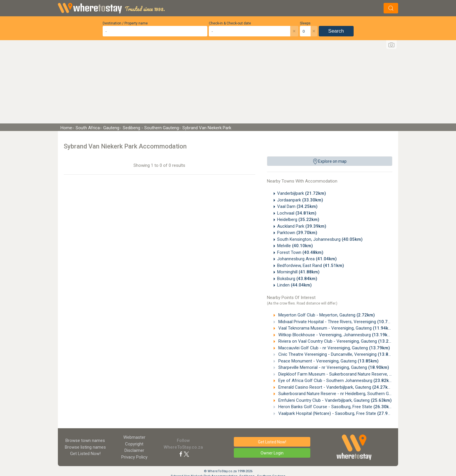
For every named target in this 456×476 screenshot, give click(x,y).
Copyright (134, 444)
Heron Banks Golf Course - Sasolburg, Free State (336, 407)
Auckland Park (302, 226)
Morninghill (298, 272)
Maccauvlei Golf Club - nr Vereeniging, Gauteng (334, 348)
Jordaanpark (300, 200)
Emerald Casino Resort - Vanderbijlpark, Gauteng (335, 387)
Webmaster (134, 437)
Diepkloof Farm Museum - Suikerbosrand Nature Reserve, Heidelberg (354, 374)
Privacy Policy (134, 457)
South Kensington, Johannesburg (320, 239)
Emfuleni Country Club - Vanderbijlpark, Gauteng (334, 400)
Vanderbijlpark (302, 193)
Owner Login (272, 453)
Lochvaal (297, 213)
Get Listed (85, 454)
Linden (294, 285)
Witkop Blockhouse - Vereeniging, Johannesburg (335, 335)
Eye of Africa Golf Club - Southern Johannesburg (336, 381)
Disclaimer (134, 450)
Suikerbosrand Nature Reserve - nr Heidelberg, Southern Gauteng (351, 394)
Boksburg (297, 279)
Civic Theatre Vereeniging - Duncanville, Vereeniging (338, 354)
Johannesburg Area (307, 259)
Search (336, 31)
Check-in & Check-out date (230, 23)
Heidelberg (298, 220)
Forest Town (300, 252)
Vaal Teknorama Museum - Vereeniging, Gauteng (335, 328)
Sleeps (305, 23)
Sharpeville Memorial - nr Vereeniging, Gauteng (333, 367)
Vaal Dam (297, 206)
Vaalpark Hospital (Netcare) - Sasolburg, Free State (338, 413)
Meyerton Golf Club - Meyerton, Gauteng (326, 315)
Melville (295, 246)
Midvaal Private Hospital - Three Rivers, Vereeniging (338, 322)
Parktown (297, 233)
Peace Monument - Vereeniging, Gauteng (328, 361)
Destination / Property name (125, 23)
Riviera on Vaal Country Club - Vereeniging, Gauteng (338, 341)
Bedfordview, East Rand (311, 266)
